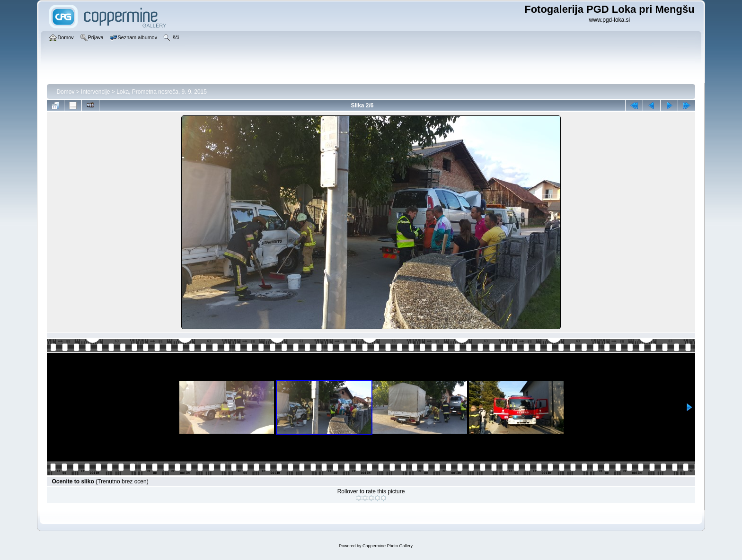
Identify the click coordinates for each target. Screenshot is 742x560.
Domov (65, 92)
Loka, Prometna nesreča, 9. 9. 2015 (162, 92)
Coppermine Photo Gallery (388, 546)
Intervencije (95, 92)
